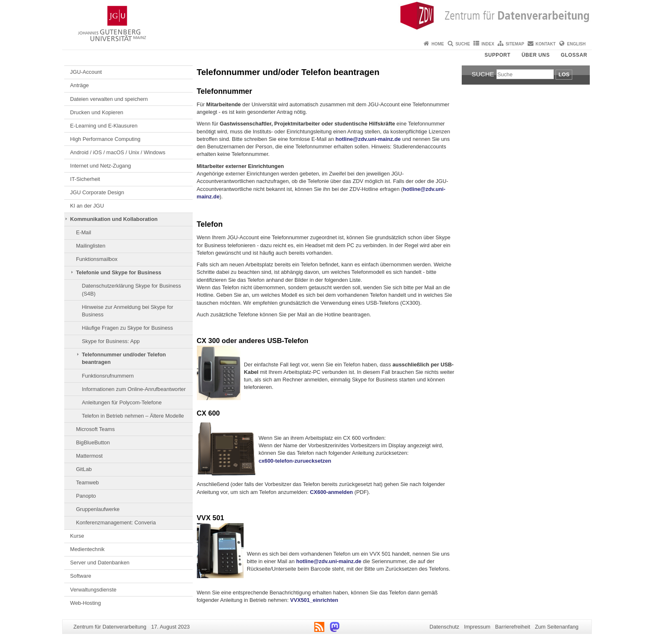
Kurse (77, 536)
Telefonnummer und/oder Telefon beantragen (124, 358)
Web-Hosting (86, 603)
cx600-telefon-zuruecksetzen (295, 461)
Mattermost (89, 456)
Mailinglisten (91, 246)
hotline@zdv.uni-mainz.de (368, 139)
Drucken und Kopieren (97, 112)
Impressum (477, 627)
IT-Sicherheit (85, 179)
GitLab (84, 469)
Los (564, 74)
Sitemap (515, 44)
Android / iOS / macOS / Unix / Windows (118, 152)
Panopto (86, 496)
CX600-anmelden (331, 492)
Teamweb (87, 482)
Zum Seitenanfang (557, 627)
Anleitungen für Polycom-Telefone (122, 402)
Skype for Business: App (111, 341)
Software (81, 576)
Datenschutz (444, 627)
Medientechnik (87, 549)
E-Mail (83, 232)
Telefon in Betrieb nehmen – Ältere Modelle (133, 416)
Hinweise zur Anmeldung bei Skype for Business (127, 311)
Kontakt (546, 44)
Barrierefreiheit (513, 627)
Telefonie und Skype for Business (119, 272)
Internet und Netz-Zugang (101, 166)
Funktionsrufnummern (108, 376)
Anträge (79, 85)
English (576, 44)
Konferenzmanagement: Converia (116, 522)
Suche (463, 44)
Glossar (574, 55)
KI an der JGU (87, 206)
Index (488, 44)
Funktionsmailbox (97, 259)
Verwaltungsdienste (93, 590)
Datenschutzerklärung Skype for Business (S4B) (131, 289)
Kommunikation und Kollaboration (114, 219)
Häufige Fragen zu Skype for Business (127, 328)
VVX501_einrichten (314, 600)
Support (498, 55)
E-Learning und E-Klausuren (104, 126)
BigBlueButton (93, 442)
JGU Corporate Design (97, 192)
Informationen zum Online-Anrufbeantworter (134, 389)
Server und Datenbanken (100, 563)
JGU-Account (86, 72)
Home (438, 44)
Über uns (536, 55)
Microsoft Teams (95, 429)
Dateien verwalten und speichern (109, 99)
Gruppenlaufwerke (98, 509)
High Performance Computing (105, 139)
